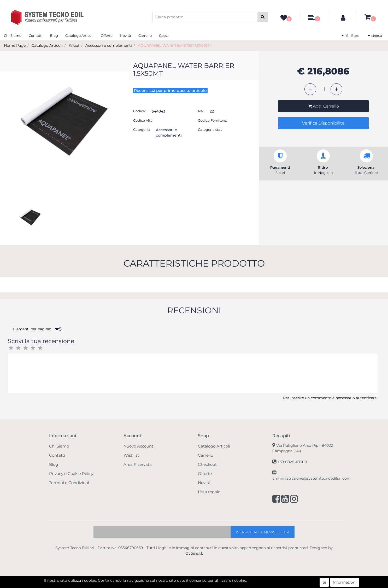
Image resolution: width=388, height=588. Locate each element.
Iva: (201, 111)
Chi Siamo (13, 36)
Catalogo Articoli (79, 36)
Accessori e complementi (109, 45)
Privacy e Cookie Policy (71, 474)
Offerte (107, 36)
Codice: (139, 111)
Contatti (36, 36)
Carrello (145, 36)
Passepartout (205, 585)
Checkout (207, 464)
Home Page (15, 45)
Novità (125, 36)
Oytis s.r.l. (194, 553)
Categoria (142, 130)
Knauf (74, 45)
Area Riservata (138, 464)
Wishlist (131, 455)
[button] (263, 17)
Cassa (164, 36)
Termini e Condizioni (69, 483)
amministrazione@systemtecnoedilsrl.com (311, 478)
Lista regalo (209, 492)
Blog (54, 36)
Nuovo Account (138, 446)
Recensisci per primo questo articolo (170, 90)
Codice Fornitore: (212, 120)
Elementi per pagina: (32, 329)
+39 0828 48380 (292, 462)
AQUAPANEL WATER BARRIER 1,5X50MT (175, 45)
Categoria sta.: (210, 130)
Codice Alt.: (143, 120)
